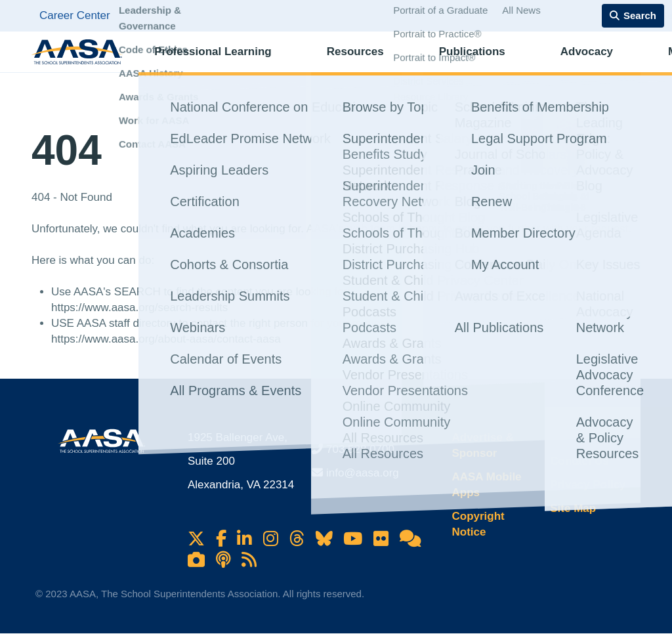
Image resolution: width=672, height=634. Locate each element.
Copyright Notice (478, 524)
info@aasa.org (363, 473)
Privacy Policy (588, 485)
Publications (418, 63)
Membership (593, 63)
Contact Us (579, 461)
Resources (327, 63)
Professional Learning (212, 63)
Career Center (75, 15)
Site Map (573, 508)
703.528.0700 (360, 449)
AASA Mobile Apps (486, 485)
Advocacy (505, 63)
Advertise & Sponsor (482, 445)
